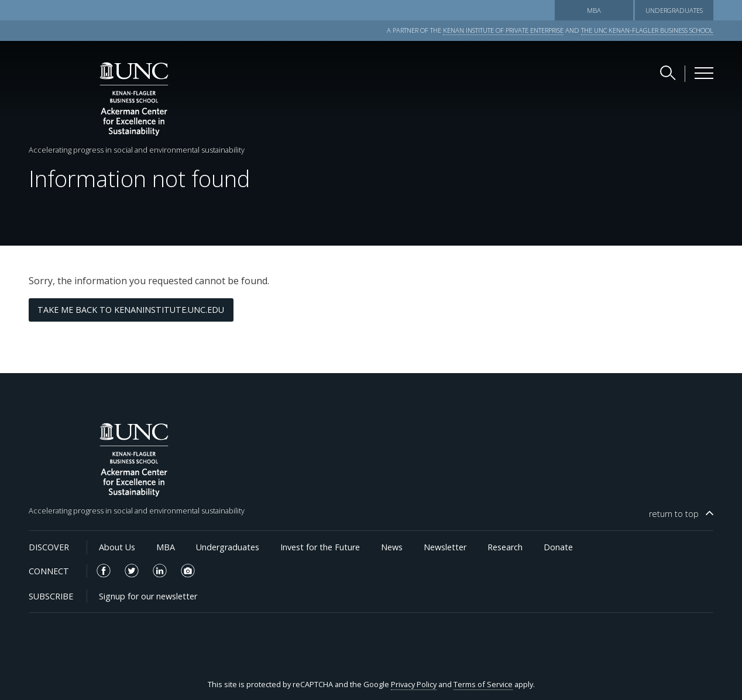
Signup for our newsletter (148, 596)
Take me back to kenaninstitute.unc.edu (131, 310)
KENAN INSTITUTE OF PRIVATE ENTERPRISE (503, 30)
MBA (594, 10)
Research (505, 547)
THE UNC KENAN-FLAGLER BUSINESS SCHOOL (647, 30)
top (674, 514)
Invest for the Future (320, 547)
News (392, 547)
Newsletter (445, 547)
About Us (117, 547)
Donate (558, 547)
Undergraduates (674, 10)
